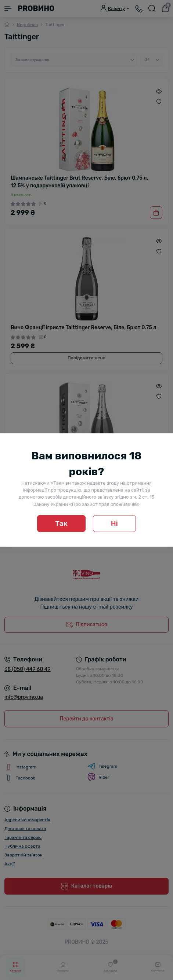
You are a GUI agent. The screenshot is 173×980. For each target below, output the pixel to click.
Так (61, 523)
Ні (114, 523)
